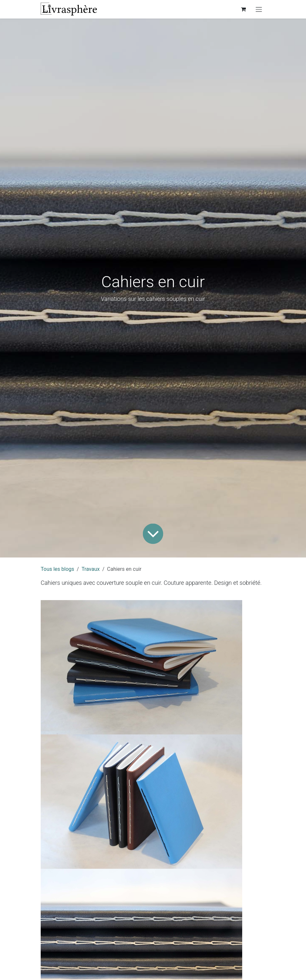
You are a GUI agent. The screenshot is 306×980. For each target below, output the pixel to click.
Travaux (90, 569)
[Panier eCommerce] (243, 9)
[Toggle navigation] (259, 9)
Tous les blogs (57, 569)
